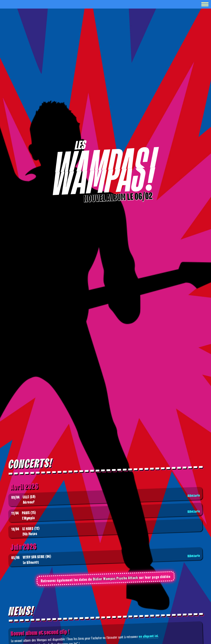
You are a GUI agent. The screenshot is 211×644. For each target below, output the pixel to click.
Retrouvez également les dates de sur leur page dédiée (105, 579)
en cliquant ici (148, 636)
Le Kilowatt (106, 560)
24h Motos (26, 532)
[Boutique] (106, 168)
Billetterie (194, 496)
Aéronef (106, 499)
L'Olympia (106, 515)
